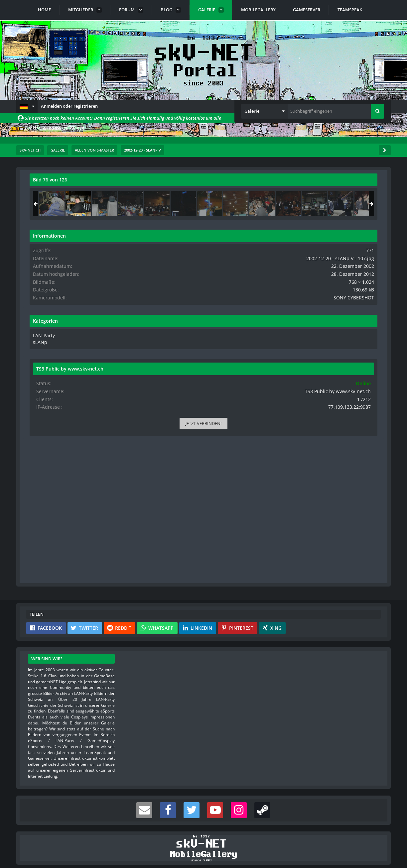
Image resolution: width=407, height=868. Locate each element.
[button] (27, 106)
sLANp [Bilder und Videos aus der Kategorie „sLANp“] (297, 340)
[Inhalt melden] (252, 538)
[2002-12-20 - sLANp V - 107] (336, 204)
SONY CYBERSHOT (359, 296)
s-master (68, 194)
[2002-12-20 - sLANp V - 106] (310, 204)
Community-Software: (203, 851)
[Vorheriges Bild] (36, 363)
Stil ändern (374, 838)
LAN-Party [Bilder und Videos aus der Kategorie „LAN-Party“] (301, 334)
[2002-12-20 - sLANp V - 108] (362, 204)
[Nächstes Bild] (251, 363)
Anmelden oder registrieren (69, 106)
